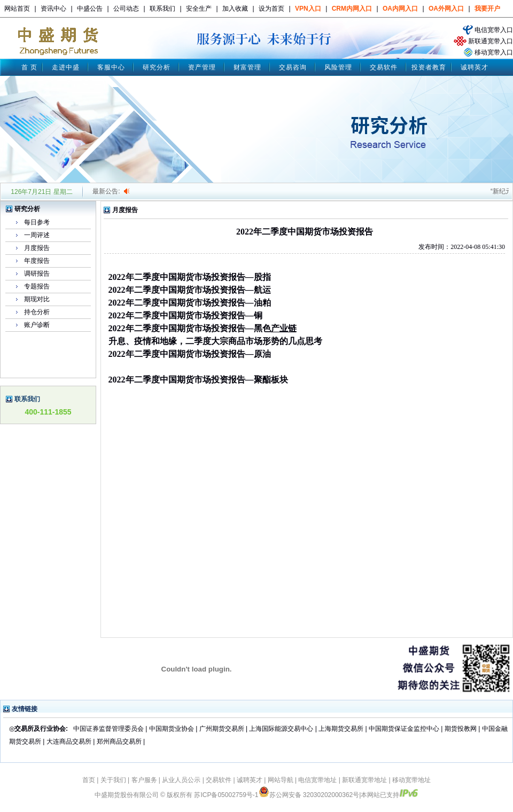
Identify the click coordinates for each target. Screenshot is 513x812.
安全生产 (199, 9)
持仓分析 (37, 312)
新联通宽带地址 (364, 780)
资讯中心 (53, 9)
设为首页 (271, 9)
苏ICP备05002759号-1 (226, 795)
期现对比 (37, 299)
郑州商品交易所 (119, 741)
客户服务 (144, 780)
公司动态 (126, 9)
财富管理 (247, 67)
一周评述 (37, 235)
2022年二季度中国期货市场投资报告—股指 (190, 277)
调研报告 (37, 274)
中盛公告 (90, 9)
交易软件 (384, 67)
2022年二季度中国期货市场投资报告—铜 (185, 315)
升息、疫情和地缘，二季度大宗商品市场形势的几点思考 (215, 341)
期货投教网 (461, 729)
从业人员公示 (181, 780)
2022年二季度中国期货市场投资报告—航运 (190, 290)
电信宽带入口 (494, 30)
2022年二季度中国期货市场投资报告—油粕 (190, 303)
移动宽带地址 (411, 780)
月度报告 (37, 248)
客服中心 (111, 67)
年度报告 (37, 261)
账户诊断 (37, 325)
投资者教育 (429, 67)
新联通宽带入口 (491, 41)
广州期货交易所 (222, 729)
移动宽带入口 (494, 52)
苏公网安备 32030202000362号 (309, 795)
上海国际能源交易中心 (281, 729)
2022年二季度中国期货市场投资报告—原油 (190, 354)
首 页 (29, 67)
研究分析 (157, 67)
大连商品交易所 (69, 741)
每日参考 (37, 222)
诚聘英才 (475, 67)
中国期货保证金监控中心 (404, 729)
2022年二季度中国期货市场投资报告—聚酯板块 (198, 380)
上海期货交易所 (342, 729)
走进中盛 (66, 67)
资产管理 (202, 67)
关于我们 (113, 780)
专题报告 (37, 286)
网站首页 (17, 9)
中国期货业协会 (172, 729)
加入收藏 (235, 9)
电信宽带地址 (317, 780)
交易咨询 (293, 67)
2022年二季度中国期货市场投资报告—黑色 (190, 328)
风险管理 (338, 67)
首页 (89, 780)
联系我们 (162, 9)
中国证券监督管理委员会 (108, 729)
